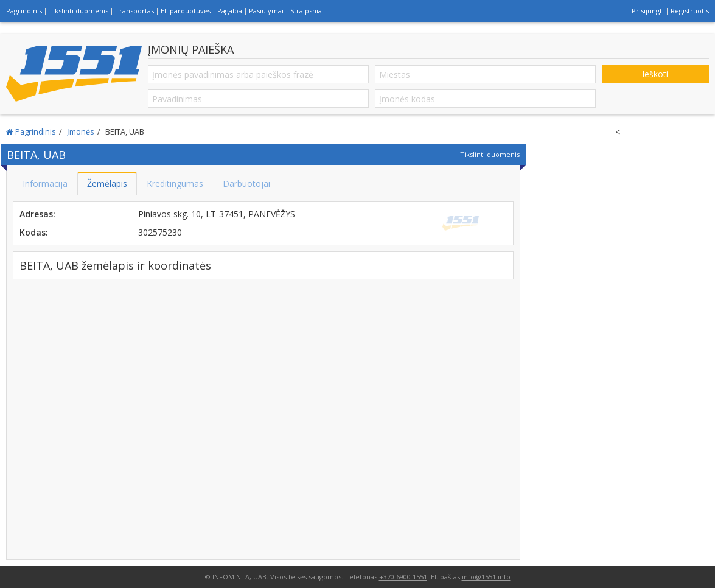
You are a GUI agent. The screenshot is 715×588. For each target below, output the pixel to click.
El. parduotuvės (186, 11)
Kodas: (34, 232)
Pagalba (230, 11)
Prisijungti (648, 11)
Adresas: (37, 214)
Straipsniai (307, 11)
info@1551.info (486, 577)
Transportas (134, 11)
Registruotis (690, 11)
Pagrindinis (24, 11)
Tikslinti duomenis (78, 11)
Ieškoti (655, 74)
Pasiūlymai (266, 11)
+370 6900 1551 (403, 577)
